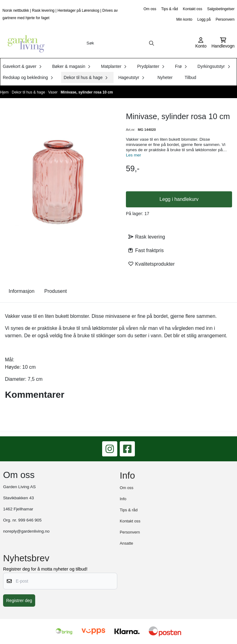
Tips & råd (169, 9)
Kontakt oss (193, 9)
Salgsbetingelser (221, 9)
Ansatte (126, 543)
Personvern (225, 19)
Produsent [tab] (56, 291)
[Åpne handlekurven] (223, 43)
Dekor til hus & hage (29, 92)
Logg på (204, 19)
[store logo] (24, 43)
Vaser (53, 92)
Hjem (5, 92)
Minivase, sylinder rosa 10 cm (87, 92)
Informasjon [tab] (22, 291)
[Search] (152, 43)
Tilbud (190, 77)
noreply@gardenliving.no (26, 531)
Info (123, 499)
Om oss (150, 9)
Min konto (184, 19)
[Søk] (120, 43)
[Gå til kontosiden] (201, 43)
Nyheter (165, 77)
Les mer (133, 155)
